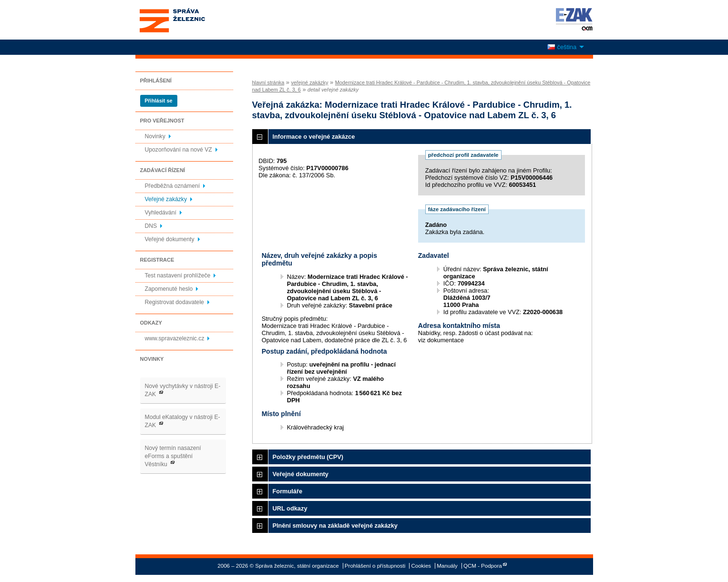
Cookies (421, 566)
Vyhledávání (161, 213)
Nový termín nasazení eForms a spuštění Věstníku (173, 456)
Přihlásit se (158, 101)
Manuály (447, 566)
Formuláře (288, 491)
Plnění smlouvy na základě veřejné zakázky (335, 526)
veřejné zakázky (309, 82)
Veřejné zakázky (166, 199)
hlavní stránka (268, 82)
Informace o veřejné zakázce (314, 137)
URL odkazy (290, 508)
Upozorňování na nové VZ (179, 150)
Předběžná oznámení (173, 186)
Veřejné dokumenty (170, 239)
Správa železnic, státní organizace (190, 20)
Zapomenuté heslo (169, 289)
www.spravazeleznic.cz (175, 338)
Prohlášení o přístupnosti (375, 566)
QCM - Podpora (483, 566)
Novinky (155, 136)
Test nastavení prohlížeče (178, 276)
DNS (151, 226)
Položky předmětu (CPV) (308, 457)
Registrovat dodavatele (174, 302)
